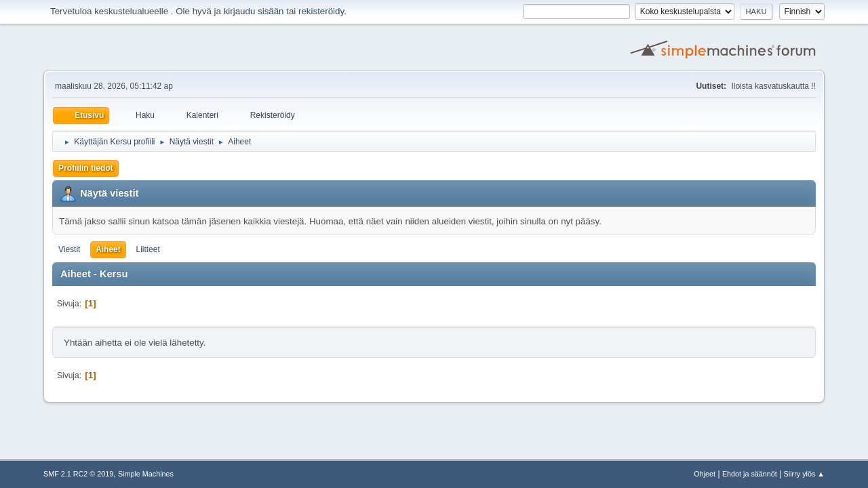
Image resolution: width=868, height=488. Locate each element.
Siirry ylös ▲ (804, 474)
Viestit (69, 249)
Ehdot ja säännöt (750, 474)
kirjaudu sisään (254, 11)
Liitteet (147, 249)
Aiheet (108, 249)
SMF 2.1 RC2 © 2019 (78, 474)
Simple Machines (146, 474)
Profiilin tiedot (86, 168)
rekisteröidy (321, 11)
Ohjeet (705, 474)
